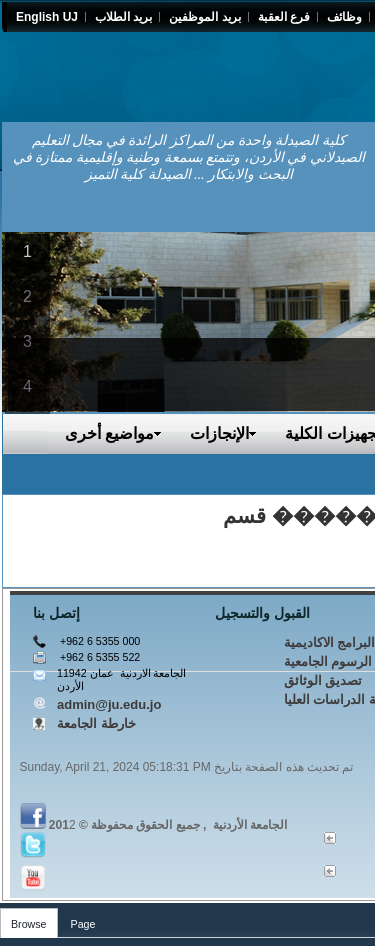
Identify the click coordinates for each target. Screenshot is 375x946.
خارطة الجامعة (96, 723)
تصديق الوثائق (323, 680)
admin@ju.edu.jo (109, 704)
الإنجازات (223, 433)
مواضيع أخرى (113, 433)
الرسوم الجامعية (328, 661)
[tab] (29, 919)
